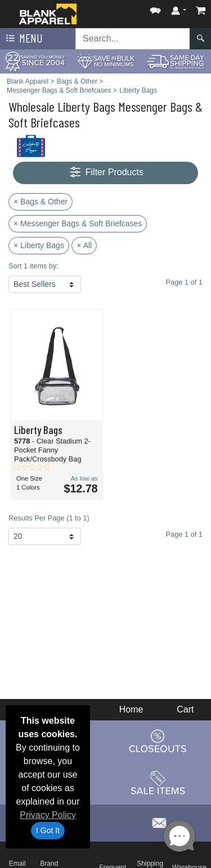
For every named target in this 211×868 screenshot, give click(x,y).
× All (84, 245)
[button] (155, 8)
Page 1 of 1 (184, 534)
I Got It (48, 830)
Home (131, 709)
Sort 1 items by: (33, 266)
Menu (23, 39)
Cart (185, 709)
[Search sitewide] (133, 39)
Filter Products (105, 173)
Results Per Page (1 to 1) (49, 518)
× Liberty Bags (39, 245)
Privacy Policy (48, 815)
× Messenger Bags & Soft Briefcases (78, 223)
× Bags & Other (41, 202)
